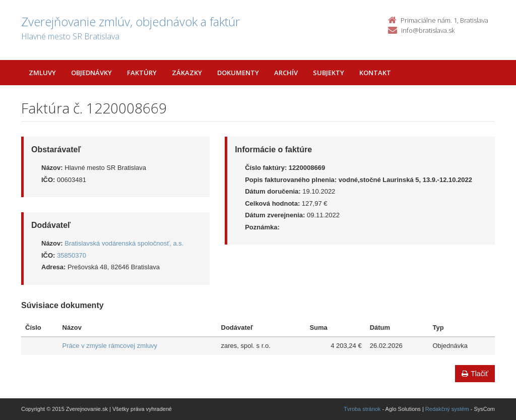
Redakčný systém (447, 409)
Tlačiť (475, 374)
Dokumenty (238, 73)
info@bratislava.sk (428, 30)
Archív (286, 73)
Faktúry (142, 73)
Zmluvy (42, 73)
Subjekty (329, 73)
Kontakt (375, 73)
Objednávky (91, 73)
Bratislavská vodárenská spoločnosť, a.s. (124, 243)
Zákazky (187, 73)
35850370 (72, 255)
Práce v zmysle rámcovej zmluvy (110, 346)
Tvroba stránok (362, 409)
